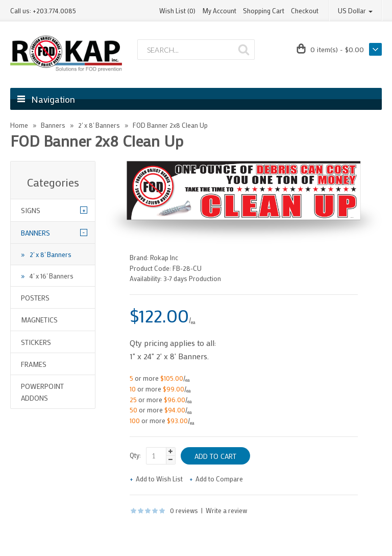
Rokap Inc (164, 257)
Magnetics (39, 320)
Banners (53, 125)
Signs (31, 210)
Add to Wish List (159, 479)
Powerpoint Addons (42, 392)
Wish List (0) (177, 10)
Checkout (305, 10)
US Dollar (355, 10)
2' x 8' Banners (99, 125)
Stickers (36, 342)
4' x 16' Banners (52, 276)
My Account (219, 10)
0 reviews (184, 510)
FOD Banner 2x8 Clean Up (170, 125)
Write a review (226, 510)
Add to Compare (219, 479)
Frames (34, 364)
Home (19, 125)
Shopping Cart (264, 10)
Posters (35, 298)
